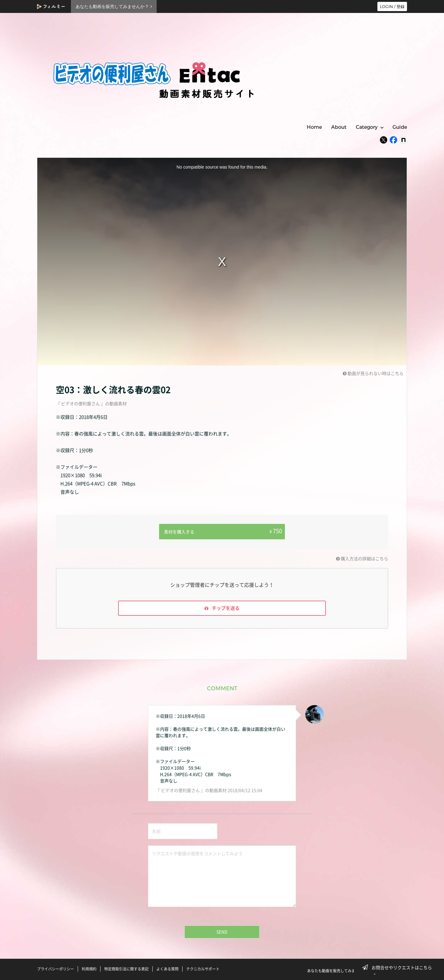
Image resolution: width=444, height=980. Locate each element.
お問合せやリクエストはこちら (399, 967)
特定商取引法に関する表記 (126, 969)
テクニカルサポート (203, 969)
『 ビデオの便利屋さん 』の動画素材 (91, 403)
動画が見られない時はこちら (373, 373)
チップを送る (222, 608)
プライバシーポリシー (55, 969)
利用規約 (89, 969)
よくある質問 (167, 969)
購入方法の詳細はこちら (362, 558)
